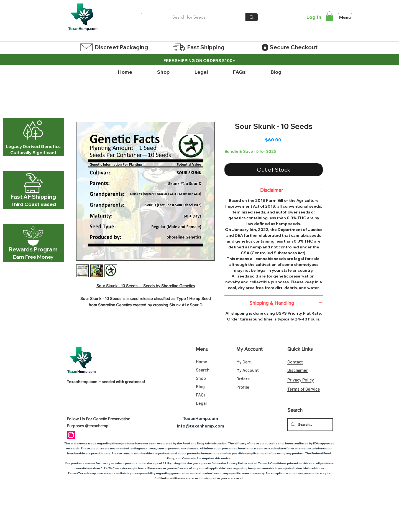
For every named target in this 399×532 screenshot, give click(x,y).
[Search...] (310, 425)
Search (203, 370)
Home (202, 361)
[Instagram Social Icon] (71, 435)
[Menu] (345, 17)
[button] (163, 72)
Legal (201, 403)
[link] (329, 16)
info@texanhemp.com (201, 426)
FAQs (201, 395)
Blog (200, 386)
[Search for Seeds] (189, 17)
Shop (201, 378)
